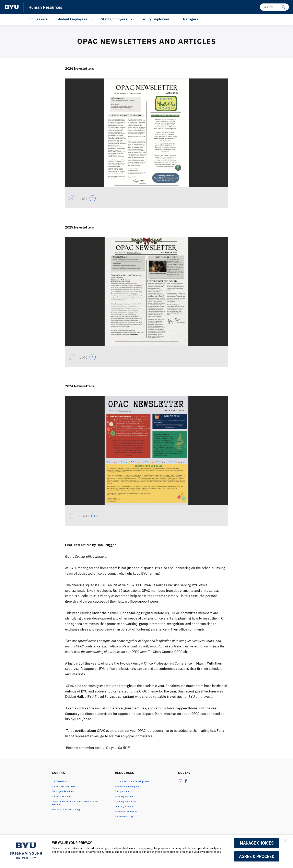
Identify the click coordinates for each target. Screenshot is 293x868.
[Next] (93, 198)
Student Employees (72, 19)
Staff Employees (114, 19)
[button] (286, 842)
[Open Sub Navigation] (92, 19)
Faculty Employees (155, 19)
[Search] (274, 7)
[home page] (12, 7)
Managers (191, 19)
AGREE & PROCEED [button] (257, 856)
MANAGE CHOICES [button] (257, 843)
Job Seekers (38, 19)
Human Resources (49, 7)
